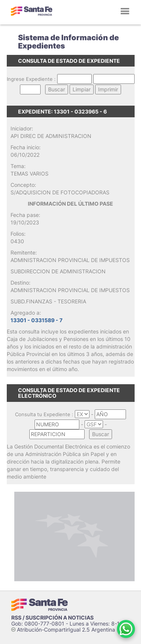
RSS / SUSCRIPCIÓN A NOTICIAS (52, 617)
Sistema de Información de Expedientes (68, 42)
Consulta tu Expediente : (44, 414)
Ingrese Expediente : (31, 79)
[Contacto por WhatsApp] (126, 629)
